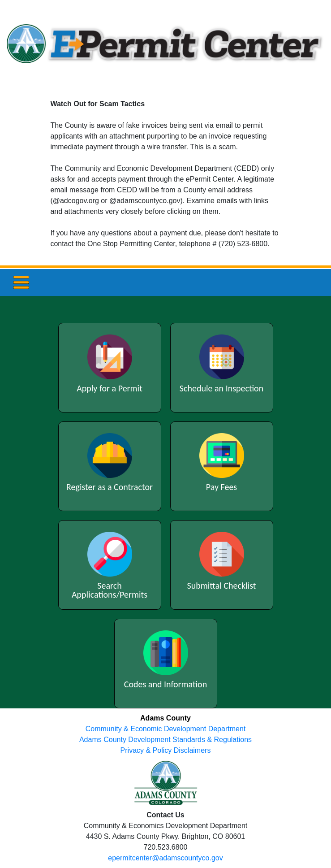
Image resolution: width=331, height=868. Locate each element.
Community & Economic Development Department (165, 729)
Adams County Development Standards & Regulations (165, 740)
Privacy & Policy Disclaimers (166, 750)
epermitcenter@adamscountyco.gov (165, 858)
